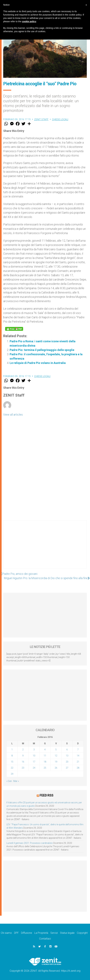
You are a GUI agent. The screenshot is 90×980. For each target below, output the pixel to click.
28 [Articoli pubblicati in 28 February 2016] (78, 768)
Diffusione (27, 933)
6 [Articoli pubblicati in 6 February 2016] (67, 750)
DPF (16, 933)
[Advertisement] (45, 548)
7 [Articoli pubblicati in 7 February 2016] (78, 750)
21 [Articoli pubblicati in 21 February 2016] (78, 762)
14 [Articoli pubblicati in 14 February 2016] (78, 756)
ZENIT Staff (41, 119)
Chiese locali (60, 119)
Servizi (54, 933)
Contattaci (45, 938)
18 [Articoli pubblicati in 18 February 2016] (45, 762)
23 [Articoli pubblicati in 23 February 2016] (23, 768)
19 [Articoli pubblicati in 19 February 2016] (56, 762)
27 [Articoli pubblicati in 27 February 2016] (67, 768)
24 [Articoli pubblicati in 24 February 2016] (34, 768)
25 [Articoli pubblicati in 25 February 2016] (45, 768)
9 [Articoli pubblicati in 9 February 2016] (23, 756)
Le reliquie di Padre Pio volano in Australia (38, 363)
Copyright (82, 933)
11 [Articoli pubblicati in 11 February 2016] (45, 756)
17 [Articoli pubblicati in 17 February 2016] (34, 762)
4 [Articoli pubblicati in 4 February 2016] (45, 750)
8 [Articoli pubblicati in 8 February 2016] (12, 756)
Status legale (67, 933)
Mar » (16, 781)
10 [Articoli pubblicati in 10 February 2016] (34, 756)
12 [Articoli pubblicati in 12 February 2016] (56, 756)
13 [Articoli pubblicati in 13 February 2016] (67, 756)
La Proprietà (41, 933)
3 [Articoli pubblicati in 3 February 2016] (34, 750)
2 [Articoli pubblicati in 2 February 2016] (23, 750)
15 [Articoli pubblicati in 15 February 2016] (12, 762)
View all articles (13, 415)
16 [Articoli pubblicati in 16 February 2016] (23, 762)
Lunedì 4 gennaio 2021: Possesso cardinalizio (30, 843)
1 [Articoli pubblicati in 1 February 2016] (12, 750)
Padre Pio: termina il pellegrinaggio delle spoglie (42, 350)
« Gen (9, 781)
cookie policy (29, 21)
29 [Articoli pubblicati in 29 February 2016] (12, 774)
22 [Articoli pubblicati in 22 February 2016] (12, 768)
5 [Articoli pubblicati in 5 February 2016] (56, 750)
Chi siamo (6, 933)
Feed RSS (46, 795)
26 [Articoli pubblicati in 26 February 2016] (56, 768)
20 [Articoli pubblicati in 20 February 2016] (67, 762)
